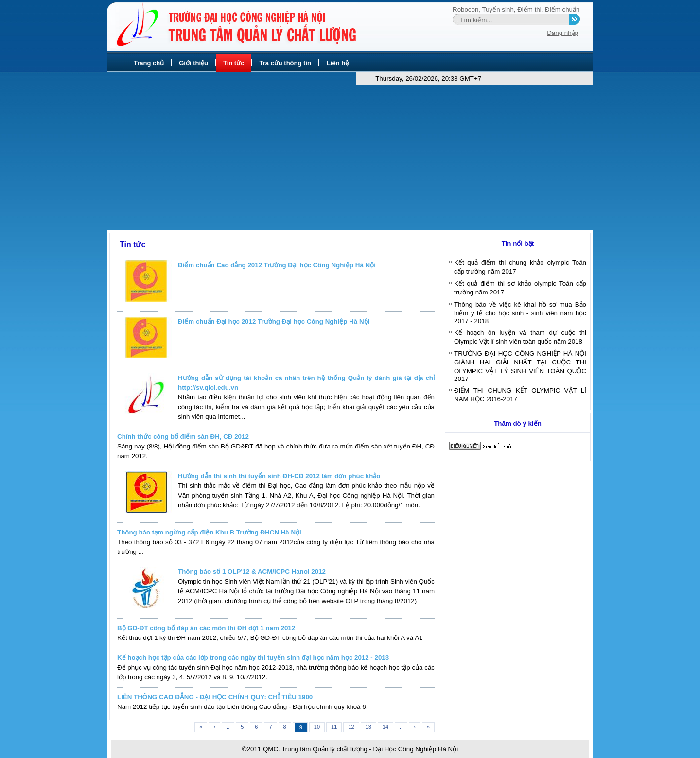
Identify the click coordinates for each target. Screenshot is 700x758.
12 (351, 727)
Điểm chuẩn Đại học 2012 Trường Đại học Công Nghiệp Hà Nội (274, 321)
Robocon (465, 9)
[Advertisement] (350, 157)
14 (385, 727)
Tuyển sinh (498, 9)
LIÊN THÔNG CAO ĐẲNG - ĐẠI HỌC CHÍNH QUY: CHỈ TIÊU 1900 (215, 697)
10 (317, 727)
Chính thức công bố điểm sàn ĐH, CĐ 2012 (183, 437)
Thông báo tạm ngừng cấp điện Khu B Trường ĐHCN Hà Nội (209, 532)
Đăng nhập (563, 33)
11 (334, 727)
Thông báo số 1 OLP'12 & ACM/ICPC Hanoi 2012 (252, 572)
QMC (271, 749)
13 (368, 727)
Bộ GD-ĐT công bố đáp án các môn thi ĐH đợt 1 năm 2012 (206, 628)
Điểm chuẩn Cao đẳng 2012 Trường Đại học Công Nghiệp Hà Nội (277, 265)
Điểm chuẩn (562, 9)
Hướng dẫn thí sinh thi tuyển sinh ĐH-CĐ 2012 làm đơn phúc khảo (279, 476)
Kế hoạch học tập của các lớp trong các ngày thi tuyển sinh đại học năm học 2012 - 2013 (253, 658)
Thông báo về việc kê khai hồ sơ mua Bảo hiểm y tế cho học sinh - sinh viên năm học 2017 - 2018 (520, 313)
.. (228, 727)
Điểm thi (529, 9)
